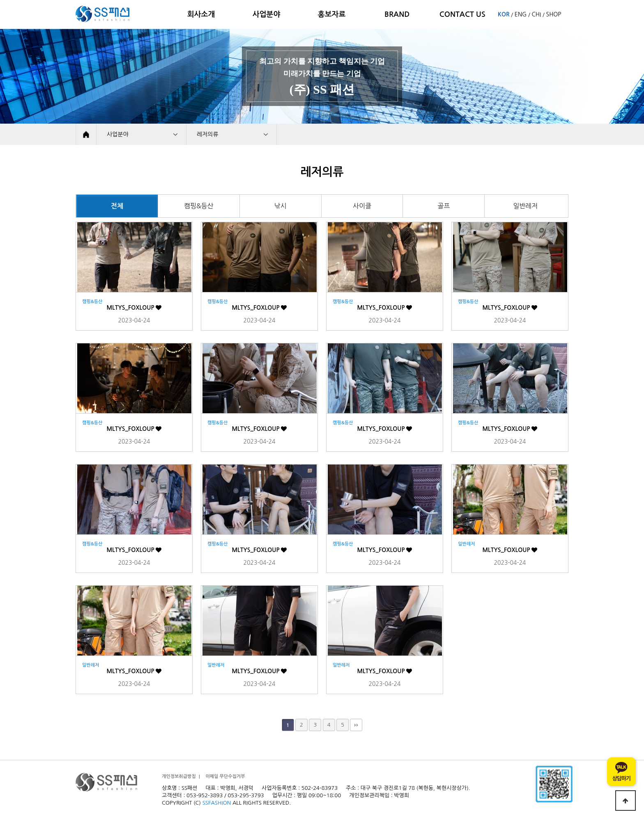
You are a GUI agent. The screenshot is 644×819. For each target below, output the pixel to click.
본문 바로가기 (0, 0)
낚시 (281, 206)
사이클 (362, 206)
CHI (536, 14)
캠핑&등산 (199, 206)
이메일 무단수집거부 (225, 776)
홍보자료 (332, 14)
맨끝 (356, 725)
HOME (86, 134)
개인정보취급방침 (179, 776)
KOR (504, 14)
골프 (444, 206)
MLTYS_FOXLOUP (134, 308)
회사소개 (201, 14)
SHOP (554, 14)
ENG (521, 14)
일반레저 (525, 206)
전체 (117, 206)
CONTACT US (462, 14)
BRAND (397, 14)
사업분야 (267, 14)
